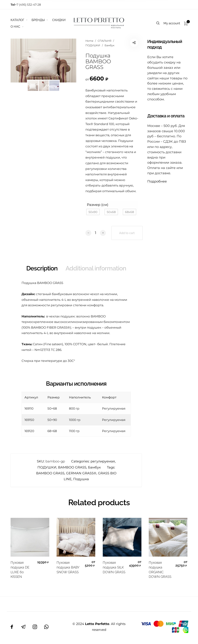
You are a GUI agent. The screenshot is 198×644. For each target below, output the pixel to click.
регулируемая (103, 461)
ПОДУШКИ (93, 45)
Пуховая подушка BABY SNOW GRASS (68, 567)
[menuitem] (21, 20)
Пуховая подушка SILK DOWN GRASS (114, 567)
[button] (93, 212)
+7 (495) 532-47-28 (26, 5)
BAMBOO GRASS (72, 467)
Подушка (81, 479)
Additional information (96, 268)
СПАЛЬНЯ (104, 41)
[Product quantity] (96, 233)
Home (89, 41)
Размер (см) (98, 205)
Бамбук (109, 45)
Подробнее (157, 181)
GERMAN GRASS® (81, 473)
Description (42, 268)
